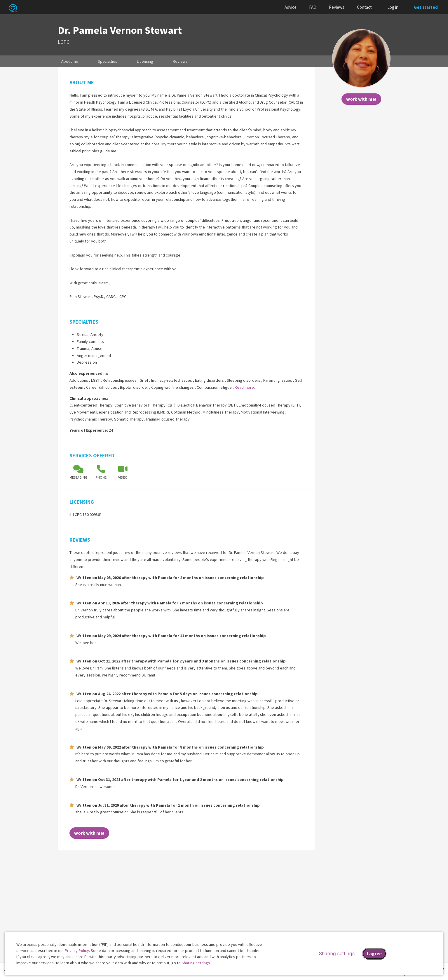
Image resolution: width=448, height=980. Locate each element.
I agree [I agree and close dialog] (374, 953)
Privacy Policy (77, 951)
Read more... (246, 387)
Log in (393, 7)
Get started (426, 7)
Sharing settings (196, 963)
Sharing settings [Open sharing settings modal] (337, 953)
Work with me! (361, 99)
